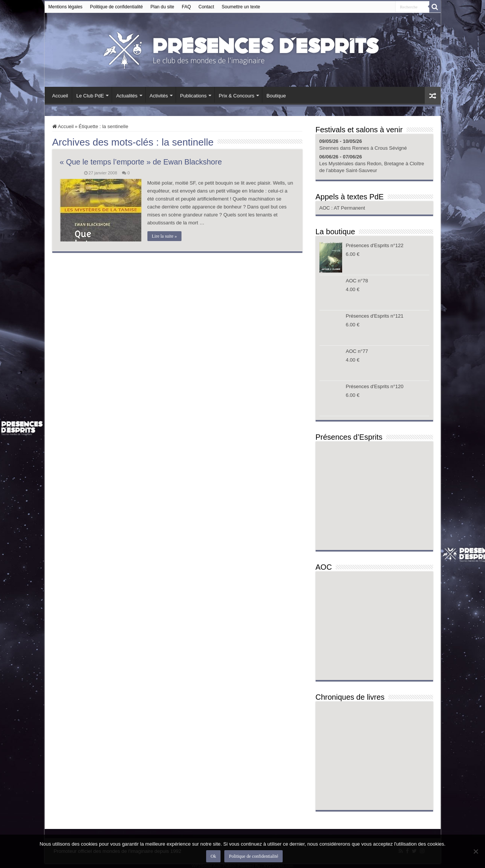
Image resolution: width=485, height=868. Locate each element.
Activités (159, 96)
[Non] (476, 851)
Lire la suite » (164, 236)
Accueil (60, 96)
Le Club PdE (90, 96)
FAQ (186, 7)
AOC (325, 208)
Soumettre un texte (241, 7)
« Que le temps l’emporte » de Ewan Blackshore (141, 162)
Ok (214, 856)
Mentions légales (66, 7)
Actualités (127, 96)
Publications (193, 96)
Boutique (276, 96)
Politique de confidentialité (117, 7)
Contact (206, 7)
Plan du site (162, 7)
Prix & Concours (236, 96)
